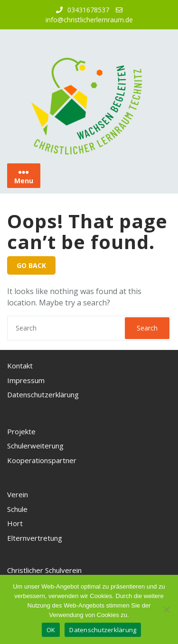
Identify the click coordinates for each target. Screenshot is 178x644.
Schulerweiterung (35, 446)
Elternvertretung (35, 538)
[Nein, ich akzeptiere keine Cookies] (166, 609)
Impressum (26, 380)
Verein (18, 494)
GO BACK (31, 265)
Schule (17, 509)
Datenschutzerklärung (43, 394)
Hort (15, 523)
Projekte (21, 431)
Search (147, 328)
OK (51, 630)
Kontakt (20, 366)
